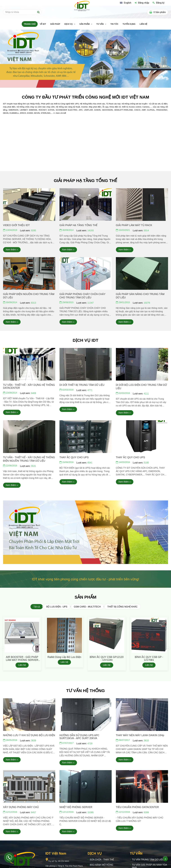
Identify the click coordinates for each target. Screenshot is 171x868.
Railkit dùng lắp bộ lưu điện (64, 657)
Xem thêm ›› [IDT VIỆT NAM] (12, 250)
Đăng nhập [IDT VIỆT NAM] (142, 3)
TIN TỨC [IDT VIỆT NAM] (114, 24)
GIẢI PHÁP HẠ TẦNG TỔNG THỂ (79, 225)
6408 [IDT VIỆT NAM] (34, 393)
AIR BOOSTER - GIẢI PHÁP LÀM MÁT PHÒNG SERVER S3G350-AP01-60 (22, 660)
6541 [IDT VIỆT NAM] (90, 463)
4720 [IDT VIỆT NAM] (90, 744)
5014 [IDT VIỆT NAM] (146, 231)
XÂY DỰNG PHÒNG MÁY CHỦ (21, 807)
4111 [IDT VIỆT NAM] (146, 394)
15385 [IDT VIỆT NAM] (91, 812)
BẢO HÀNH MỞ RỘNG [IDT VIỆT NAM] (102, 865)
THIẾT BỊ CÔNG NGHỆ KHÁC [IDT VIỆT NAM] (122, 607)
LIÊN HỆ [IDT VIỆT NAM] (144, 24)
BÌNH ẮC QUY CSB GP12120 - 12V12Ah (107, 659)
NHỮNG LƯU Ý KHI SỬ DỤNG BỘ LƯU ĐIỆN (29, 735)
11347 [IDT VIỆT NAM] (91, 303)
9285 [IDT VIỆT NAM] (34, 231)
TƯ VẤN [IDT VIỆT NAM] (100, 24)
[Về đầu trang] (165, 859)
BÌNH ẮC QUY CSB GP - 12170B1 (149, 659)
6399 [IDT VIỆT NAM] (146, 812)
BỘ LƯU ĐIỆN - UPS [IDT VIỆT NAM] (57, 607)
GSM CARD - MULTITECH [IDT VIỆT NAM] (87, 607)
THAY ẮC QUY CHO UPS (74, 457)
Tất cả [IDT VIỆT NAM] (37, 607)
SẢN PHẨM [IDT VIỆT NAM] (85, 24)
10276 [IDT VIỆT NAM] (147, 303)
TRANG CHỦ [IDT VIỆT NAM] (30, 24)
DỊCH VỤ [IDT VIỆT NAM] (69, 24)
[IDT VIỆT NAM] (126, 3)
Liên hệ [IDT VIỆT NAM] (22, 665)
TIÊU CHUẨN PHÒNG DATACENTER (137, 807)
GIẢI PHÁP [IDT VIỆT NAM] (55, 24)
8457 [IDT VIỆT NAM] (34, 812)
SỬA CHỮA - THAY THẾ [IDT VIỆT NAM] (102, 860)
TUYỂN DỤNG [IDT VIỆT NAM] (129, 24)
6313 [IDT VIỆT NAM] (34, 303)
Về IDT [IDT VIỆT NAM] (43, 24)
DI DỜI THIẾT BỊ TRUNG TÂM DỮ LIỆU (82, 385)
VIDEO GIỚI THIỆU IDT (16, 225)
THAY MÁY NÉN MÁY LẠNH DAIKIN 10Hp (140, 735)
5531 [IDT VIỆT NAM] (34, 466)
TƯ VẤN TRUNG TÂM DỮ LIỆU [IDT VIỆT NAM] (148, 860)
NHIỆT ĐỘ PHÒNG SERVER (76, 807)
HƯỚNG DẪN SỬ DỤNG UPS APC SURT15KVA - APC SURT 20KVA (79, 737)
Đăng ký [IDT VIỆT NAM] (158, 3)
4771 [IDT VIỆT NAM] (90, 390)
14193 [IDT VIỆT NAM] (91, 231)
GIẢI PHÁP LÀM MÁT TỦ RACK (134, 225)
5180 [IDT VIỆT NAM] (146, 463)
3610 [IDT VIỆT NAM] (146, 741)
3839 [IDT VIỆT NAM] (34, 741)
